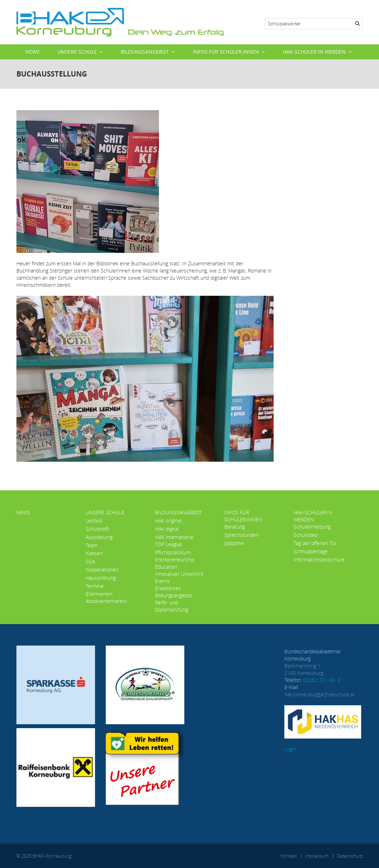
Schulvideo (306, 535)
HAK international (174, 537)
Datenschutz (350, 856)
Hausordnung (101, 578)
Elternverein (99, 594)
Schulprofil (97, 529)
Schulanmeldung (312, 527)
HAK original (168, 521)
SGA (90, 561)
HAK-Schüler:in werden (314, 52)
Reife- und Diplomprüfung (171, 606)
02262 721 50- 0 (322, 680)
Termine (95, 586)
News (33, 52)
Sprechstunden (241, 535)
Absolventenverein (106, 601)
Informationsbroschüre (319, 560)
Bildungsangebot (145, 52)
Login (290, 749)
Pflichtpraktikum (173, 552)
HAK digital (167, 529)
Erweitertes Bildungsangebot (174, 592)
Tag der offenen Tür (315, 543)
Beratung (235, 527)
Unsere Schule (77, 52)
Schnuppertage (311, 551)
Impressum (317, 856)
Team (92, 545)
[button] (145, 378)
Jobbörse (234, 543)
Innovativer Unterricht (179, 574)
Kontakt (288, 856)
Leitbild (94, 521)
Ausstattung (99, 537)
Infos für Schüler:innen (226, 52)
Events (163, 581)
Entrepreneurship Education (175, 563)
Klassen (94, 553)
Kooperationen (102, 570)
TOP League (168, 544)
